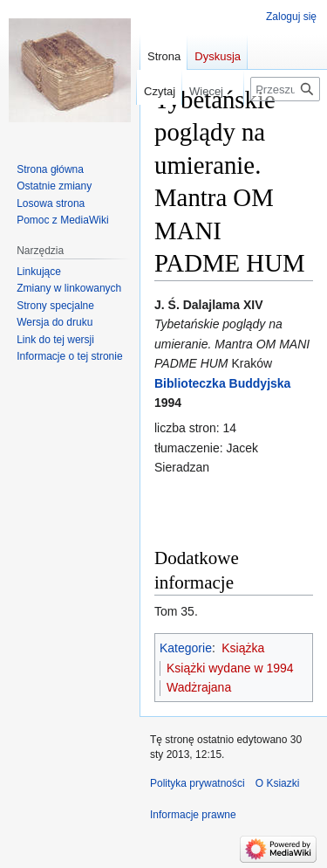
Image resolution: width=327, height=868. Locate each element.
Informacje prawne (193, 815)
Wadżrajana (199, 687)
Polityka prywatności (198, 783)
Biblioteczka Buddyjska (222, 383)
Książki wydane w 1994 (230, 668)
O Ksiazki (278, 783)
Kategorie (186, 648)
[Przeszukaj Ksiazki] (285, 89)
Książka (243, 648)
